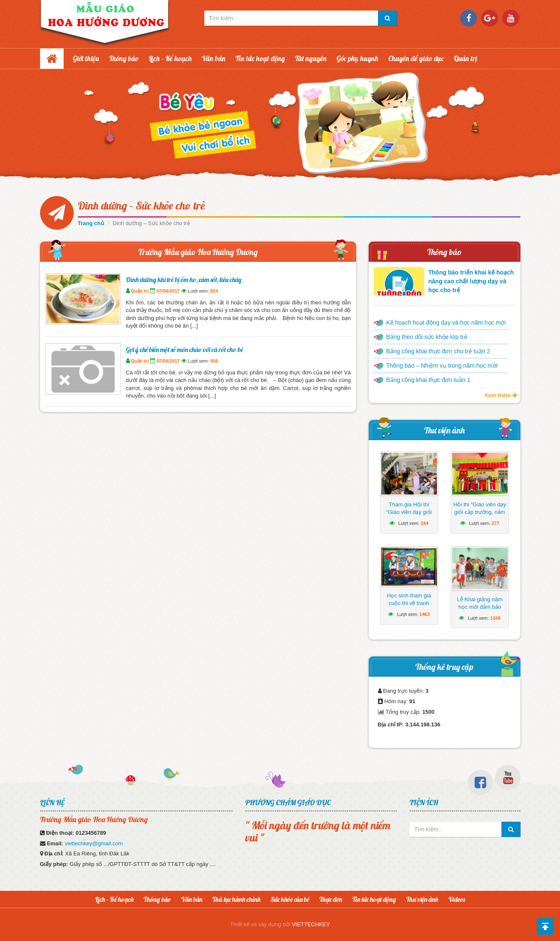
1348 (495, 618)
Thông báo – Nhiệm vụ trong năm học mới (442, 366)
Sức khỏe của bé (290, 899)
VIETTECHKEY (311, 924)
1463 (424, 614)
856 (214, 361)
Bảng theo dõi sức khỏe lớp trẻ (427, 337)
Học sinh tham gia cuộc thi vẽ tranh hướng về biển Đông (409, 603)
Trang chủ (91, 223)
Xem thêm (501, 395)
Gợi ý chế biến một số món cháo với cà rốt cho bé (185, 350)
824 (214, 291)
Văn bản (214, 58)
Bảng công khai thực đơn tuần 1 (429, 380)
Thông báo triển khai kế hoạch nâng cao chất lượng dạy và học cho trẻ (471, 281)
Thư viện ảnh (445, 430)
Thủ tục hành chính (236, 899)
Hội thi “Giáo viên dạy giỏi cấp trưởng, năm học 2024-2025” (480, 512)
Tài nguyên (311, 58)
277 (495, 523)
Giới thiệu (86, 58)
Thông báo (124, 58)
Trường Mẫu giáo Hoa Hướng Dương (198, 252)
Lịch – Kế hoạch (170, 58)
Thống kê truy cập (444, 667)
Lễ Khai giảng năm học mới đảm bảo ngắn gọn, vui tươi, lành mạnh (480, 611)
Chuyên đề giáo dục (416, 58)
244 (424, 523)
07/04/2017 (168, 291)
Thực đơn (331, 899)
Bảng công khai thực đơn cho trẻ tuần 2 (438, 351)
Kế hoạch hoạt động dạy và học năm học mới (446, 323)
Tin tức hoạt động (260, 58)
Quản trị (466, 58)
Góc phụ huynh (358, 58)
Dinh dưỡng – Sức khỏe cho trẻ (141, 206)
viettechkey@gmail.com (94, 843)
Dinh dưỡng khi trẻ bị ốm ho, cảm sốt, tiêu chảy (184, 280)
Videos (457, 899)
